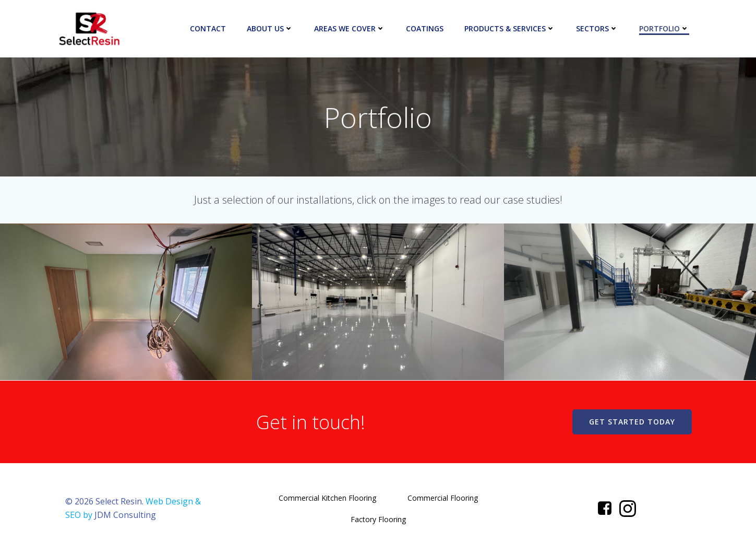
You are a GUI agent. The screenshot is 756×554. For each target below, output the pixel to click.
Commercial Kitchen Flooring (327, 498)
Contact (208, 28)
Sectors (597, 28)
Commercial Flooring (443, 498)
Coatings (425, 28)
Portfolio (664, 28)
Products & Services (510, 28)
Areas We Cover (350, 28)
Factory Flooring (378, 519)
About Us (270, 28)
